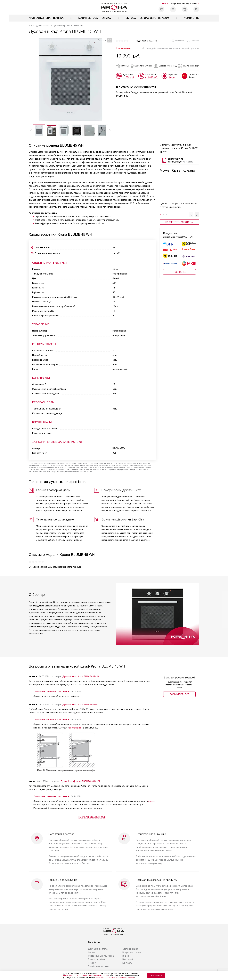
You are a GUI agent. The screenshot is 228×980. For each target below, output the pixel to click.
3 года (172, 77)
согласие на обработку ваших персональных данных (85, 975)
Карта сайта (165, 966)
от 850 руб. (129, 77)
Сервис (92, 946)
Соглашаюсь (156, 975)
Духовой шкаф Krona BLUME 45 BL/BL (81, 674)
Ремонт (92, 956)
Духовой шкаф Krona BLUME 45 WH (80, 702)
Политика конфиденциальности (102, 966)
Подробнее (179, 272)
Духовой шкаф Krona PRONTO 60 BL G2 (80, 779)
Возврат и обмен (97, 953)
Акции (165, 3)
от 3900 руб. (151, 77)
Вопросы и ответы (132, 946)
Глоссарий (128, 953)
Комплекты (192, 18)
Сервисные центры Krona (101, 949)
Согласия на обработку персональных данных (115, 978)
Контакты (127, 956)
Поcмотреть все (179, 692)
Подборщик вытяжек (99, 960)
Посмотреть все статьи (179, 222)
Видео (126, 949)
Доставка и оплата (98, 942)
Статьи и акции (130, 942)
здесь (151, 799)
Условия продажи (130, 966)
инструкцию (75, 726)
